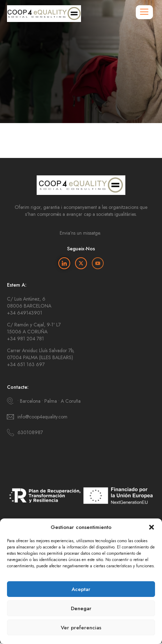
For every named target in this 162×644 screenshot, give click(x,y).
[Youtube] (98, 263)
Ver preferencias (81, 628)
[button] (152, 527)
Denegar (81, 608)
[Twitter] (81, 263)
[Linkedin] (64, 263)
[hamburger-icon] (144, 12)
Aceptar (81, 589)
